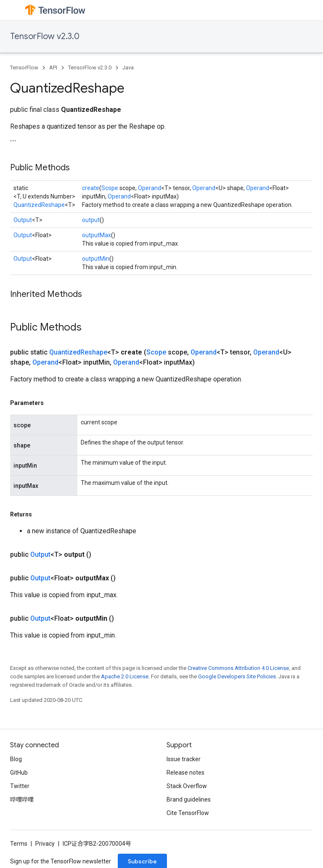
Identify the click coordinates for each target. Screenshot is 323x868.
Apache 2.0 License (125, 676)
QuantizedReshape (39, 205)
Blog (16, 759)
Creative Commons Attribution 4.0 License (238, 668)
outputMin (96, 259)
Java (128, 67)
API (53, 67)
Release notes (185, 773)
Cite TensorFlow (188, 813)
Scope (110, 188)
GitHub (19, 773)
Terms (19, 844)
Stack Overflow (187, 786)
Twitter (20, 786)
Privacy (45, 844)
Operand (150, 188)
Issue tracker (184, 759)
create (91, 188)
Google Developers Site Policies (237, 676)
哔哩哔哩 (22, 799)
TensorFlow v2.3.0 (45, 36)
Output (23, 220)
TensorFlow (24, 67)
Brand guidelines (189, 799)
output (91, 220)
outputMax (97, 235)
